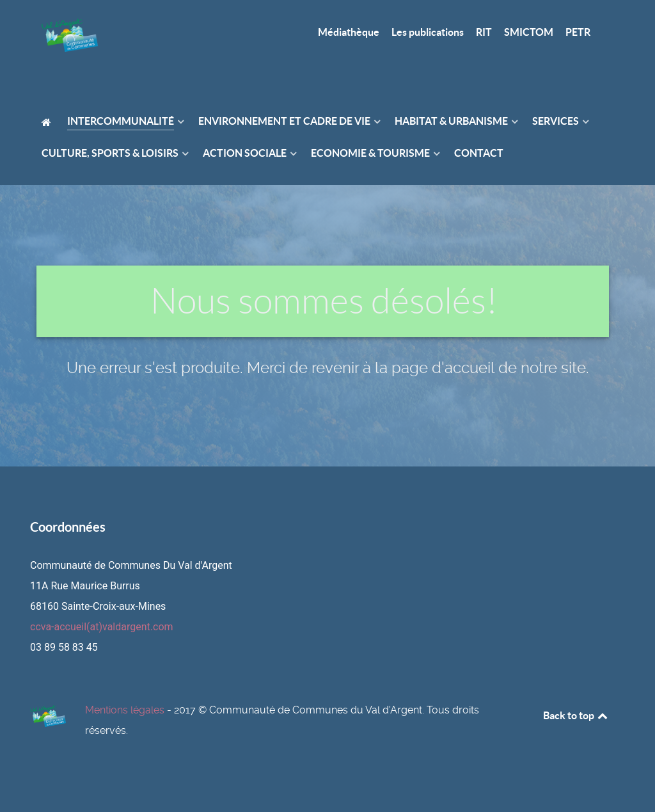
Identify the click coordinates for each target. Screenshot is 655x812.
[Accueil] (48, 122)
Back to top (576, 715)
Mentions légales (125, 710)
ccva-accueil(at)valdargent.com (102, 627)
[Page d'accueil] (70, 40)
